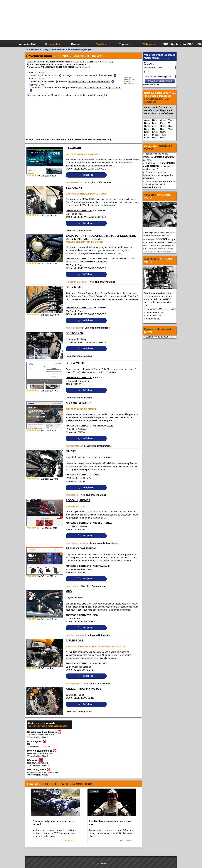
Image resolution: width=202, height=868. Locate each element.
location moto (165, 233)
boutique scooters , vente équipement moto (89, 81)
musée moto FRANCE (165, 236)
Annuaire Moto (28, 44)
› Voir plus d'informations (98, 182)
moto (172, 233)
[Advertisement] (146, 23)
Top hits (101, 44)
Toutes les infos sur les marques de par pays (159, 157)
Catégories (149, 44)
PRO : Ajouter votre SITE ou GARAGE (174, 44)
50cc (146, 233)
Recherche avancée (151, 84)
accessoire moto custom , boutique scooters (100, 88)
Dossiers (77, 44)
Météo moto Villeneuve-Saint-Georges (130, 80)
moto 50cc (147, 236)
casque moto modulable (153, 252)
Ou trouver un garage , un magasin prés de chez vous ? (160, 166)
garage (157, 233)
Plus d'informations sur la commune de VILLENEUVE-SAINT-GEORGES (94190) (70, 139)
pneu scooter (168, 252)
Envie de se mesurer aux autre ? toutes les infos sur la (159, 184)
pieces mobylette (149, 240)
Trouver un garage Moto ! (160, 81)
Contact (96, 863)
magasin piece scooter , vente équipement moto (89, 75)
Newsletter (105, 863)
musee (154, 236)
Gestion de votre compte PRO (159, 337)
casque (151, 233)
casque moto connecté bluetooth (160, 249)
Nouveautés (52, 44)
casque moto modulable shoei (159, 241)
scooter (162, 239)
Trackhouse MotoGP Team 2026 (159, 244)
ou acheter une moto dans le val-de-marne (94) (85, 95)
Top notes (125, 44)
